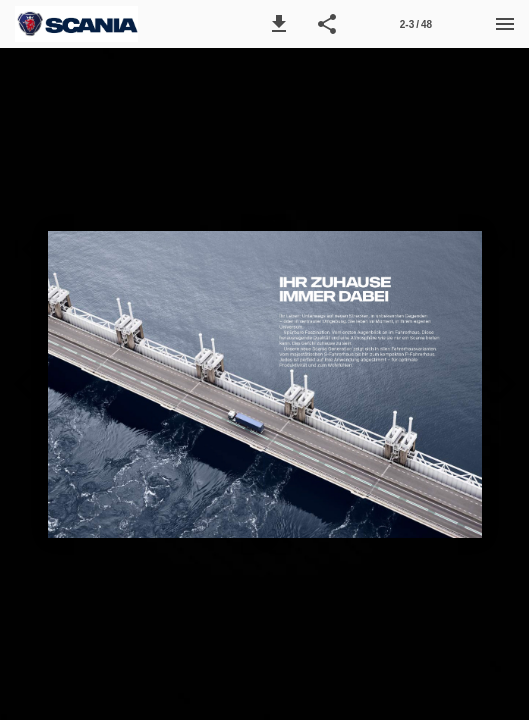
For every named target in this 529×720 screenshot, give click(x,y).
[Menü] (505, 24)
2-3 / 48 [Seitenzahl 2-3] (416, 24)
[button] (279, 24)
